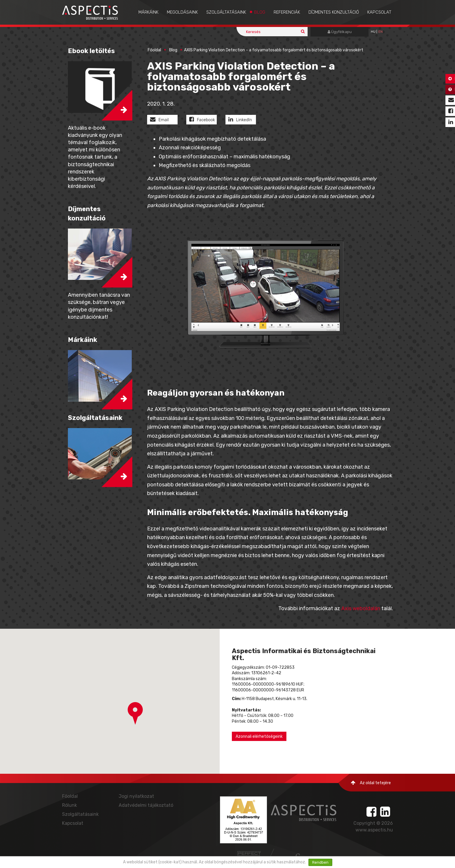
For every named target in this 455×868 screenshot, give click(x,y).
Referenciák (287, 12)
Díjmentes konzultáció (334, 12)
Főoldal (154, 50)
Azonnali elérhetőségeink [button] (259, 736)
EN (381, 32)
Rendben (320, 862)
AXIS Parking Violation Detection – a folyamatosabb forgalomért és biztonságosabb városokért (274, 50)
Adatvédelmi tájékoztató (146, 805)
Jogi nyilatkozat (136, 796)
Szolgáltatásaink (226, 12)
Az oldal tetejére (371, 783)
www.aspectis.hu (374, 830)
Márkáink (148, 12)
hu (373, 32)
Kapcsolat (379, 12)
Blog (260, 12)
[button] (135, 713)
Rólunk (69, 805)
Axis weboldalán (361, 608)
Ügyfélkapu (340, 32)
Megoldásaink (182, 12)
